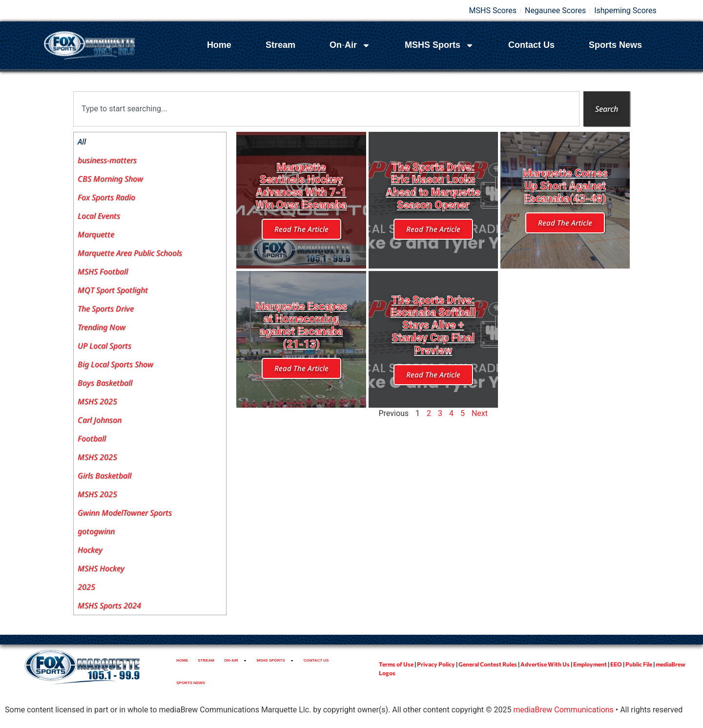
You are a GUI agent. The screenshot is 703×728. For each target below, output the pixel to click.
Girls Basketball (104, 476)
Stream (280, 45)
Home (219, 45)
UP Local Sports (104, 346)
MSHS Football (103, 271)
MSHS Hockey (101, 568)
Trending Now (102, 327)
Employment (590, 664)
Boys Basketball (105, 383)
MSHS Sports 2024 (109, 605)
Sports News (615, 45)
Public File (639, 664)
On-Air (350, 45)
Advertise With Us (545, 664)
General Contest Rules (488, 664)
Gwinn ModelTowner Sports (125, 513)
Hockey (90, 550)
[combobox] (326, 109)
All (82, 142)
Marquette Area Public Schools (130, 253)
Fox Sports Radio (106, 197)
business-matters (107, 160)
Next (480, 413)
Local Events (99, 216)
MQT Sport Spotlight (113, 290)
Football (92, 438)
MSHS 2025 (97, 401)
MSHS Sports (439, 45)
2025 (86, 587)
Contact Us (531, 45)
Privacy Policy (436, 664)
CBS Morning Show (110, 179)
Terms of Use (396, 664)
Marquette (96, 234)
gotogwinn (96, 531)
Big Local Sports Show (115, 364)
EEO (616, 664)
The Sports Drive (106, 309)
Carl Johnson (100, 420)
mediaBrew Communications (563, 710)
